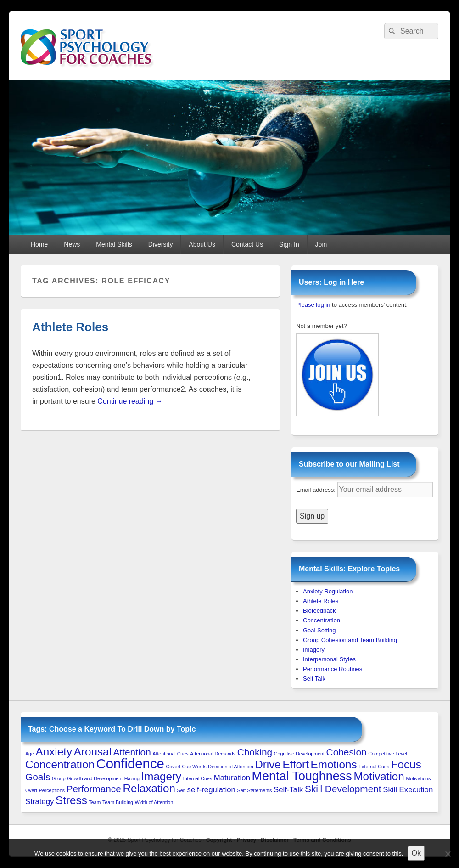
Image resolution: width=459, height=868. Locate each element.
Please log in (313, 305)
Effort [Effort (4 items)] (295, 764)
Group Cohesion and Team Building (350, 640)
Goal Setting (319, 630)
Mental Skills (114, 244)
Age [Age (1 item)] (30, 754)
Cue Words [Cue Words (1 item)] (194, 767)
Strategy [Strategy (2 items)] (39, 802)
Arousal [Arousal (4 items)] (93, 752)
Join (321, 244)
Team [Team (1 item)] (95, 802)
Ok (416, 853)
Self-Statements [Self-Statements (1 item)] (255, 790)
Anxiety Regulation (328, 591)
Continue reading (130, 401)
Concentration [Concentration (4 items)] (60, 764)
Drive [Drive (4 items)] (268, 764)
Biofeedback (319, 611)
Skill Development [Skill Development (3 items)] (343, 789)
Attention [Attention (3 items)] (132, 752)
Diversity (161, 244)
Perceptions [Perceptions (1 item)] (52, 790)
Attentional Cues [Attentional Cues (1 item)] (170, 754)
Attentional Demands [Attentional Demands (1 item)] (213, 754)
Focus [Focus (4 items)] (406, 764)
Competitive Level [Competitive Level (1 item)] (388, 754)
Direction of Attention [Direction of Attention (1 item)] (230, 767)
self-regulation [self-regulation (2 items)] (211, 790)
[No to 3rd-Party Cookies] (448, 854)
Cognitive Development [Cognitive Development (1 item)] (299, 754)
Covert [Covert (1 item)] (173, 767)
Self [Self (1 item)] (181, 790)
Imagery (314, 650)
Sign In (289, 244)
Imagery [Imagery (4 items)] (162, 776)
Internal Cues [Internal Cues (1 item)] (198, 778)
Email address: (317, 490)
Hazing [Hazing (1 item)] (132, 778)
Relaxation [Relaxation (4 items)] (149, 788)
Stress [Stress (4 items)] (71, 800)
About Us (202, 244)
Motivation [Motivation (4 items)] (379, 776)
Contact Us (247, 244)
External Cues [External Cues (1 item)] (374, 767)
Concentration (322, 620)
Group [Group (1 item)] (59, 778)
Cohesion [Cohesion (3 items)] (347, 752)
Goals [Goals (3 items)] (38, 777)
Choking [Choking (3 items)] (255, 752)
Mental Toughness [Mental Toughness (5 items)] (302, 776)
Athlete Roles (70, 327)
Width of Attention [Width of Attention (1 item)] (154, 802)
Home (39, 244)
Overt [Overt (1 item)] (31, 790)
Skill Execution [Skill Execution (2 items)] (408, 790)
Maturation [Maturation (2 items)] (232, 778)
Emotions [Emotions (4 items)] (334, 764)
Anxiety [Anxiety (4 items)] (54, 752)
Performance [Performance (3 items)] (94, 789)
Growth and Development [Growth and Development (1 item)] (95, 778)
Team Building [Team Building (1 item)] (118, 802)
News (72, 244)
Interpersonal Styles (329, 659)
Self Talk (314, 679)
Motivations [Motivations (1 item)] (418, 778)
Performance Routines (333, 669)
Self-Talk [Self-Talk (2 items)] (288, 790)
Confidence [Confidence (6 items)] (130, 764)
